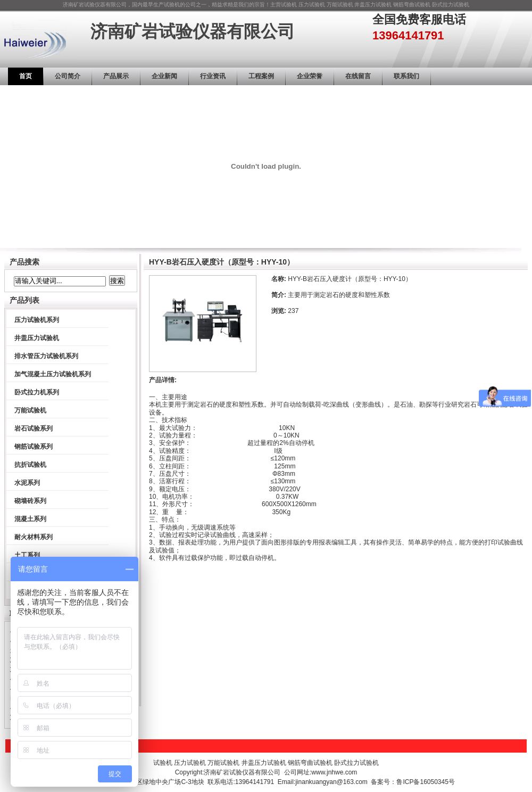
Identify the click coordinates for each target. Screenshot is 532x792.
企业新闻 (164, 76)
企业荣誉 (310, 76)
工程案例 (261, 76)
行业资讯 (213, 76)
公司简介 (68, 76)
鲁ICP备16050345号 (425, 782)
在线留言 (358, 76)
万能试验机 (340, 5)
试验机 (289, 5)
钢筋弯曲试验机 (412, 5)
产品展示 (116, 76)
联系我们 (406, 76)
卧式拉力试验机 (451, 5)
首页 (26, 76)
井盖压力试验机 (373, 5)
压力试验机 (312, 5)
